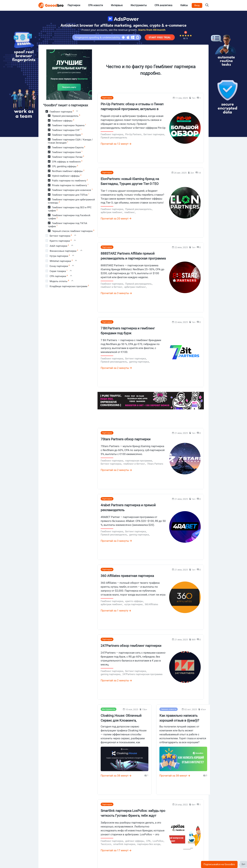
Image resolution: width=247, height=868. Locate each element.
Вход (197, 5)
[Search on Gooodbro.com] (207, 5)
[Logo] (51, 5)
